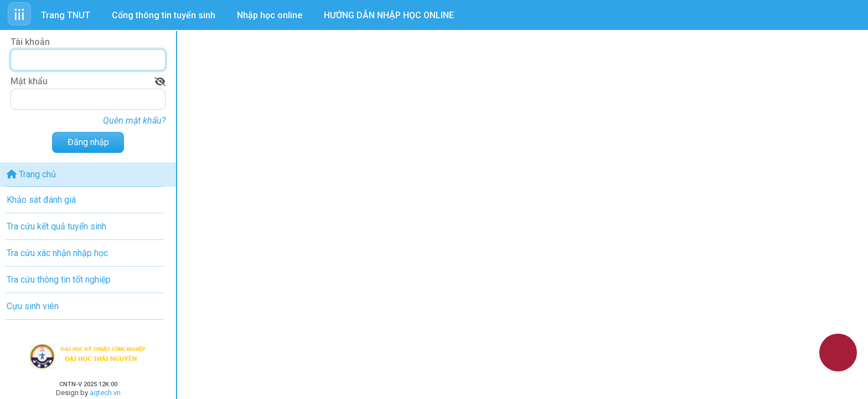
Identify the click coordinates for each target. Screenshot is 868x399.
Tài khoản (30, 42)
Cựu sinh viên (33, 306)
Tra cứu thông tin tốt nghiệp (59, 280)
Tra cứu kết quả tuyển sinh (56, 226)
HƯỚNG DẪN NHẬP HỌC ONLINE (389, 15)
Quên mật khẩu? (134, 121)
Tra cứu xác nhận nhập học (57, 253)
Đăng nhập (88, 142)
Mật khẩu (29, 81)
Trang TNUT (66, 15)
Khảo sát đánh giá (41, 200)
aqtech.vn (105, 393)
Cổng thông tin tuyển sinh (164, 15)
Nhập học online (270, 15)
